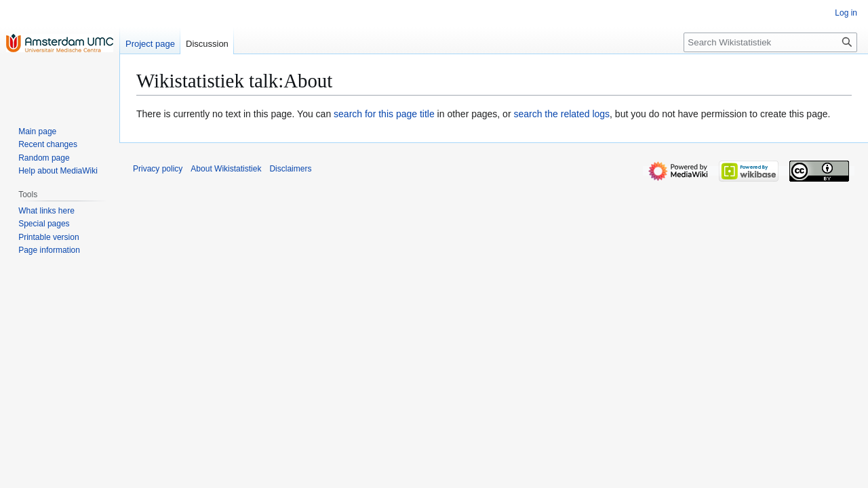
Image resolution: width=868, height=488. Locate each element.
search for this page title (384, 114)
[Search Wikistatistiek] (770, 42)
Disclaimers (290, 169)
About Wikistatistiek (226, 169)
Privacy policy (158, 169)
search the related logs (561, 114)
